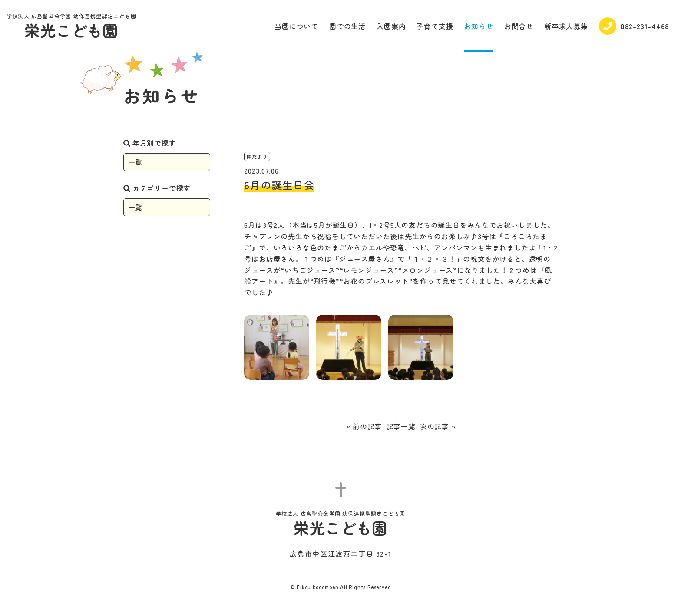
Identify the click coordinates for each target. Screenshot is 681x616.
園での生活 (347, 26)
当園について (296, 26)
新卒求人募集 (566, 26)
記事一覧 (401, 426)
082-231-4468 (634, 26)
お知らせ (478, 26)
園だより (257, 156)
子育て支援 (435, 26)
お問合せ (519, 26)
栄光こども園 (71, 27)
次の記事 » (438, 426)
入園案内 (391, 26)
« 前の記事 (364, 426)
